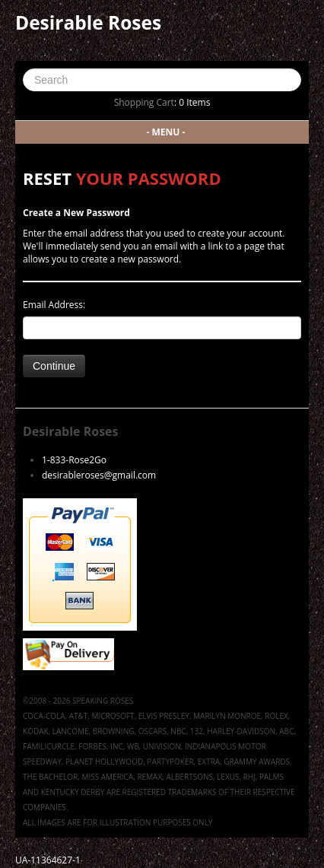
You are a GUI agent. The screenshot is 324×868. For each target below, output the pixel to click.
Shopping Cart (144, 102)
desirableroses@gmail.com (99, 475)
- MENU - (166, 132)
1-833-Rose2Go (74, 460)
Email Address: (54, 305)
